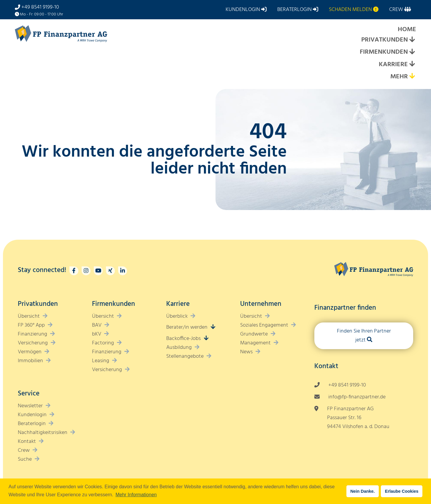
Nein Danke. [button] (362, 491)
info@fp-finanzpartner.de (357, 397)
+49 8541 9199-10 (40, 7)
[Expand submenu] (412, 40)
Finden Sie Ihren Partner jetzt (364, 336)
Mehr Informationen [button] (136, 495)
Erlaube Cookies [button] (402, 491)
